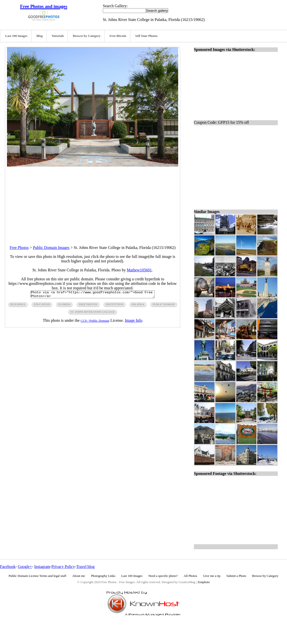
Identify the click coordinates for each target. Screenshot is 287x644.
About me (79, 576)
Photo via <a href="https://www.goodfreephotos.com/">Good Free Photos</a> (93, 295)
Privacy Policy (63, 567)
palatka (138, 306)
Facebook (8, 567)
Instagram (42, 567)
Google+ (25, 567)
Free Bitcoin (118, 36)
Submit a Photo (236, 576)
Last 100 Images (16, 36)
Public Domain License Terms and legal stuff (38, 576)
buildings (18, 306)
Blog (40, 36)
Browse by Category (87, 36)
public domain (164, 306)
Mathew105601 (139, 270)
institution (115, 306)
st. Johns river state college (93, 313)
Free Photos (19, 248)
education (42, 306)
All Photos (190, 576)
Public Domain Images (51, 248)
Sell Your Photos (146, 36)
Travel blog (85, 567)
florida (64, 306)
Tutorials (58, 36)
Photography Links (103, 576)
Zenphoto (204, 582)
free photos (88, 306)
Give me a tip (212, 576)
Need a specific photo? (163, 576)
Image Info (134, 322)
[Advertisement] (93, 202)
